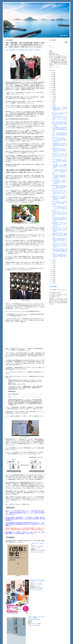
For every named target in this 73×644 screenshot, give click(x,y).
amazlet (37, 546)
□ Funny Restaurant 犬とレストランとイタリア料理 (31, 6)
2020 (52, 84)
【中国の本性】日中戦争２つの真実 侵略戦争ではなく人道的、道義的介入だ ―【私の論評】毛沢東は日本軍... (60, 235)
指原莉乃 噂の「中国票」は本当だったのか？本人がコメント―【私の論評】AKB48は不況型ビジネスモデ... (59, 193)
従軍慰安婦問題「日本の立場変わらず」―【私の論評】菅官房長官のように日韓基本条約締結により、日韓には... (59, 187)
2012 (52, 274)
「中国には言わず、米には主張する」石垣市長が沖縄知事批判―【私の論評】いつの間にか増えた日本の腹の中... (59, 177)
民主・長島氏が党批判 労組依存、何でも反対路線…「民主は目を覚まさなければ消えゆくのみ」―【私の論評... (59, 182)
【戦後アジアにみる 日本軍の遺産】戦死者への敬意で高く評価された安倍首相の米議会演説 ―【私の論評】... (59, 219)
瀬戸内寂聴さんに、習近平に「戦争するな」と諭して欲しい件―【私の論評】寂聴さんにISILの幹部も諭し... (59, 155)
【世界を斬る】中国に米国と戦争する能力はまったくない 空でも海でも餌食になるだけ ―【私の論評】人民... (59, 245)
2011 (52, 275)
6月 (53, 106)
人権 (28, 356)
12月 (53, 95)
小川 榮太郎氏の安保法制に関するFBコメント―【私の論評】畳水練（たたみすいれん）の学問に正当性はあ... (59, 208)
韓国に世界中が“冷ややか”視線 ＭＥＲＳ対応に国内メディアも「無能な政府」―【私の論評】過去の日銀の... (60, 214)
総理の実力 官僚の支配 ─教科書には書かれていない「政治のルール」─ (37, 581)
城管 (8, 252)
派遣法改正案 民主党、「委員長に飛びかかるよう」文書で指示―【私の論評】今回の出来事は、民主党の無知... (59, 198)
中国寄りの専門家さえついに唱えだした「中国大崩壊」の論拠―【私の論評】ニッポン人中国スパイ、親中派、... (59, 203)
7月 (53, 104)
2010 (52, 277)
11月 (53, 96)
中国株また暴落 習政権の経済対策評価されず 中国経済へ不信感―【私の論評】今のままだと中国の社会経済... (59, 124)
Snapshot (51, 297)
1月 (53, 267)
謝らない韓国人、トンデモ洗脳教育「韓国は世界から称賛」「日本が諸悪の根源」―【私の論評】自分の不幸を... (59, 166)
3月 (53, 264)
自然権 (7, 353)
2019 (52, 86)
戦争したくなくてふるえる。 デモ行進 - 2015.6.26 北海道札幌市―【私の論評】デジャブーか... (60, 114)
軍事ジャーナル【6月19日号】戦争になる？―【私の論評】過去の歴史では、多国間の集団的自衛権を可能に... (60, 134)
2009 (52, 279)
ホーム (52, 48)
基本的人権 (41, 360)
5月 (53, 260)
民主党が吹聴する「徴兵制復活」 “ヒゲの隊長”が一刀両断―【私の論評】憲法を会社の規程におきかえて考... (59, 140)
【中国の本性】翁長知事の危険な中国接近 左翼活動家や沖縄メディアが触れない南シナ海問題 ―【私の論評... (59, 240)
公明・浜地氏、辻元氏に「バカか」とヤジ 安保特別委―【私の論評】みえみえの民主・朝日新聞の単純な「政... (59, 161)
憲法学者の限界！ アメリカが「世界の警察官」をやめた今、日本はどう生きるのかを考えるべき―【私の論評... (59, 224)
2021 (52, 82)
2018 (52, 87)
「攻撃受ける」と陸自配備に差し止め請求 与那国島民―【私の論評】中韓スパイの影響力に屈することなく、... (59, 256)
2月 (53, 266)
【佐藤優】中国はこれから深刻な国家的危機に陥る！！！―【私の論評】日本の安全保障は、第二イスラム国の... (59, 109)
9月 (53, 100)
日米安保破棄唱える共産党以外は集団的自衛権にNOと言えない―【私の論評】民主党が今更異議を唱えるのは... (59, 145)
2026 (52, 73)
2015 (52, 93)
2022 (52, 80)
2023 (52, 78)
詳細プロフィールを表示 (54, 67)
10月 (53, 98)
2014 (52, 270)
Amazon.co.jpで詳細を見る (37, 552)
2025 (52, 74)
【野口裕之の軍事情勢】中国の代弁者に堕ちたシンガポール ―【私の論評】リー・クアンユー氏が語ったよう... (59, 118)
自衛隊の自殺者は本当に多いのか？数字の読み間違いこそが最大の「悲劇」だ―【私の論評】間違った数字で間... (59, 150)
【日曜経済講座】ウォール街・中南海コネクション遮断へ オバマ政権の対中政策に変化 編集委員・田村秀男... (59, 230)
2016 (52, 91)
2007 (52, 283)
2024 (52, 76)
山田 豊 (52, 53)
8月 (53, 102)
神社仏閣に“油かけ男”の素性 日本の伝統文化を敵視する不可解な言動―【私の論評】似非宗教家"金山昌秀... (60, 251)
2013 (52, 272)
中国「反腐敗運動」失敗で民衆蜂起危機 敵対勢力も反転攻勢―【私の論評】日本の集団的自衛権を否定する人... (59, 129)
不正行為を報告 (53, 286)
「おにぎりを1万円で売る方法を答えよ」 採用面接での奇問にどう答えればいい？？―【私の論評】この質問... (59, 171)
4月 (53, 262)
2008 (52, 281)
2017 (52, 89)
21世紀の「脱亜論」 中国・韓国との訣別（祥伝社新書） (36, 617)
